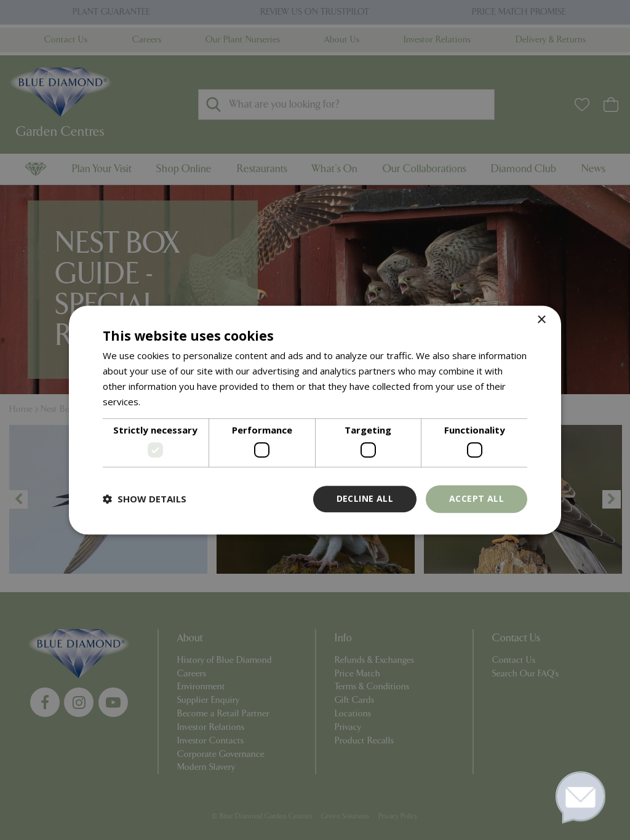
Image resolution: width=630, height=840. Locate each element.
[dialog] (315, 420)
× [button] (541, 320)
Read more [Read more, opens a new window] (166, 402)
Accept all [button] (476, 498)
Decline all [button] (365, 498)
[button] (145, 499)
